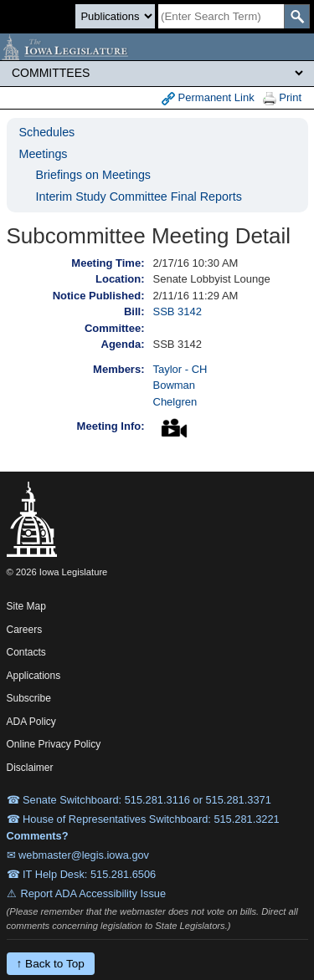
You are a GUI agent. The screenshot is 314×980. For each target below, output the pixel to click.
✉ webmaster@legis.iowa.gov (78, 855)
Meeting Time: (108, 263)
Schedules (47, 132)
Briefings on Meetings (93, 175)
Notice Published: (99, 296)
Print (282, 98)
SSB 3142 (178, 311)
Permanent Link (208, 98)
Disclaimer (30, 768)
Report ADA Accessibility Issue (94, 893)
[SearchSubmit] (297, 16)
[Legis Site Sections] (157, 73)
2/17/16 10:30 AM (196, 263)
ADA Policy (31, 722)
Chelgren (175, 402)
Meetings (44, 154)
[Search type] (115, 16)
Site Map (26, 606)
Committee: (115, 328)
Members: (118, 369)
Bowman (175, 385)
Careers (25, 630)
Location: (120, 279)
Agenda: (123, 344)
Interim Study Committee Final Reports (139, 197)
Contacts (26, 652)
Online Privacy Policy (54, 744)
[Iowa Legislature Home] (157, 47)
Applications (34, 676)
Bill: (134, 311)
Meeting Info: (111, 426)
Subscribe (29, 698)
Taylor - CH (180, 369)
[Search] (221, 16)
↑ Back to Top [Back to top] (51, 964)
